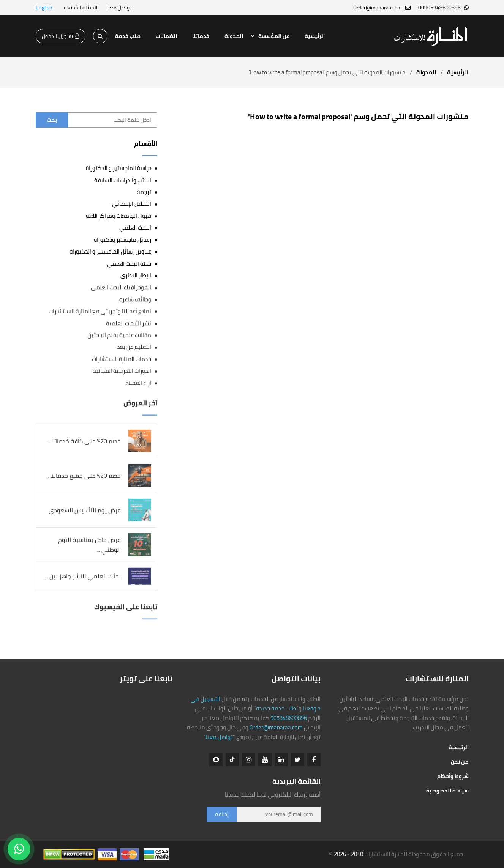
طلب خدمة (128, 36)
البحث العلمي (135, 228)
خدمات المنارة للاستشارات (122, 359)
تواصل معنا (119, 8)
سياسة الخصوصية (447, 791)
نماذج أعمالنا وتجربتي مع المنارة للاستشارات (100, 311)
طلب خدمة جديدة (276, 708)
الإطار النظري (136, 275)
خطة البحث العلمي (129, 264)
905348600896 (289, 718)
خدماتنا (201, 36)
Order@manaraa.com (276, 727)
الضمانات (166, 36)
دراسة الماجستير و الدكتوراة (118, 168)
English (44, 8)
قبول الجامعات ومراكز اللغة (118, 216)
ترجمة (144, 192)
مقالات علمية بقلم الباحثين (119, 335)
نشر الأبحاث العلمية (129, 323)
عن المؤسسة (274, 36)
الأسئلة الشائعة (81, 8)
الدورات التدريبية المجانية (122, 371)
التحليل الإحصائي (132, 204)
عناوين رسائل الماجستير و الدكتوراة (110, 251)
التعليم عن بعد (134, 347)
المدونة (234, 36)
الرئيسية (315, 36)
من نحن (460, 762)
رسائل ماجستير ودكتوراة (122, 240)
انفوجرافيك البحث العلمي (121, 287)
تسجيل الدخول (61, 36)
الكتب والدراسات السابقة (123, 180)
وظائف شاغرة (135, 299)
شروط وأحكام (453, 776)
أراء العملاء (138, 383)
